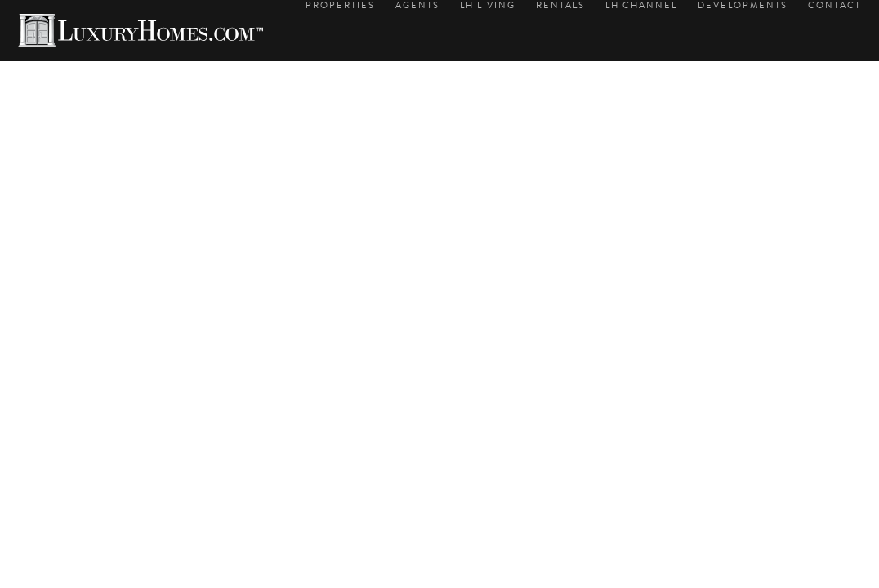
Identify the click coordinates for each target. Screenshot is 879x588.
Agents (417, 6)
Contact (834, 6)
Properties (340, 6)
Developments (743, 6)
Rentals (560, 6)
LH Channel (641, 6)
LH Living (488, 6)
